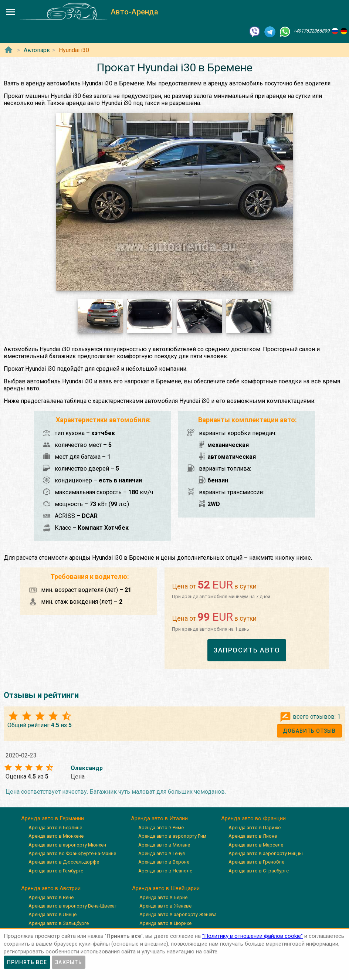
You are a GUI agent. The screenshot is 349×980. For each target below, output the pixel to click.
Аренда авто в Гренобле (256, 862)
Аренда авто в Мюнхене (56, 836)
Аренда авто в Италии (159, 818)
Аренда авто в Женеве (165, 906)
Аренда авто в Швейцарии (166, 888)
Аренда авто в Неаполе (165, 871)
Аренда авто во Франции (253, 818)
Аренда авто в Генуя (162, 853)
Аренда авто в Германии (52, 818)
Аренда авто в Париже (255, 828)
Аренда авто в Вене (51, 897)
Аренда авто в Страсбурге (259, 871)
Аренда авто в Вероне (164, 862)
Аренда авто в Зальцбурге (59, 923)
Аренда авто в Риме (161, 828)
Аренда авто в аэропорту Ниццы (266, 853)
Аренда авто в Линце (52, 914)
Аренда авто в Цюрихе (165, 923)
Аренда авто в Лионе (253, 836)
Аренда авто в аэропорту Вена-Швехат (73, 906)
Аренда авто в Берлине (55, 828)
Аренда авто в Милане (164, 845)
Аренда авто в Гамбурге (56, 871)
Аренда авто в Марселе (256, 845)
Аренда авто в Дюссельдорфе (64, 862)
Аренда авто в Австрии (51, 888)
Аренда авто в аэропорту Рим (172, 836)
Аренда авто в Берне (163, 897)
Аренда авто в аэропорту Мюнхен (67, 845)
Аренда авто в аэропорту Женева (178, 914)
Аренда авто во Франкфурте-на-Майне (72, 853)
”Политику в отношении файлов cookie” (253, 936)
